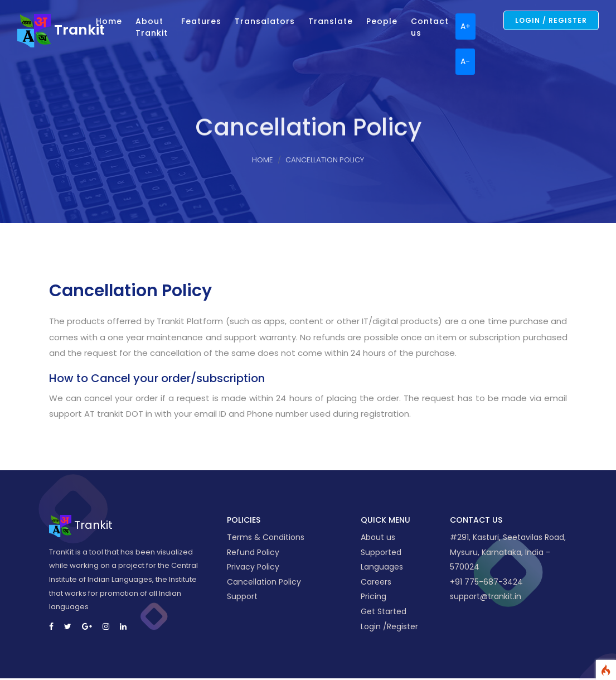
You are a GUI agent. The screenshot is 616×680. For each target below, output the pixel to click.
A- (465, 61)
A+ (465, 26)
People (382, 21)
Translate (331, 21)
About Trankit (152, 27)
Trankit (53, 30)
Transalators (265, 21)
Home (109, 21)
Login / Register (551, 20)
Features (201, 21)
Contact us (430, 27)
